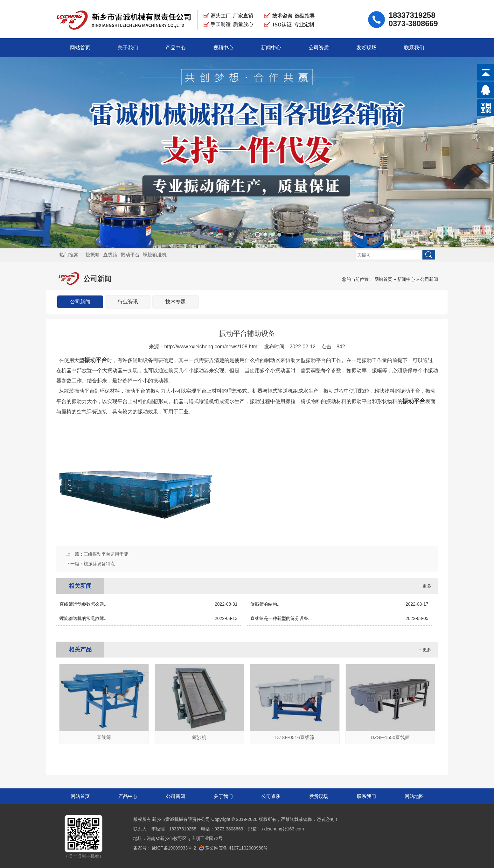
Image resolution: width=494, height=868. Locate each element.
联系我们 (414, 48)
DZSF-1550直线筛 (390, 737)
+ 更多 (425, 586)
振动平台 (130, 255)
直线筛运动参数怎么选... (149, 604)
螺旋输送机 (155, 255)
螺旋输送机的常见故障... (149, 618)
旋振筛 (93, 255)
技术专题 (176, 302)
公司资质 (319, 48)
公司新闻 (429, 279)
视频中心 (223, 48)
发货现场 (366, 48)
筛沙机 (199, 737)
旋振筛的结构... (339, 604)
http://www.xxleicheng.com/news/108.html (211, 347)
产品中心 (176, 48)
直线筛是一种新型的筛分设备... (339, 618)
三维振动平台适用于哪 (106, 554)
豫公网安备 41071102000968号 (233, 848)
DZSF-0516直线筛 (295, 737)
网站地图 (414, 796)
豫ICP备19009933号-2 (174, 848)
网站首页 (80, 48)
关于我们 (128, 48)
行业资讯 (128, 302)
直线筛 (110, 255)
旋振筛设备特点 (99, 564)
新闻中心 (271, 48)
